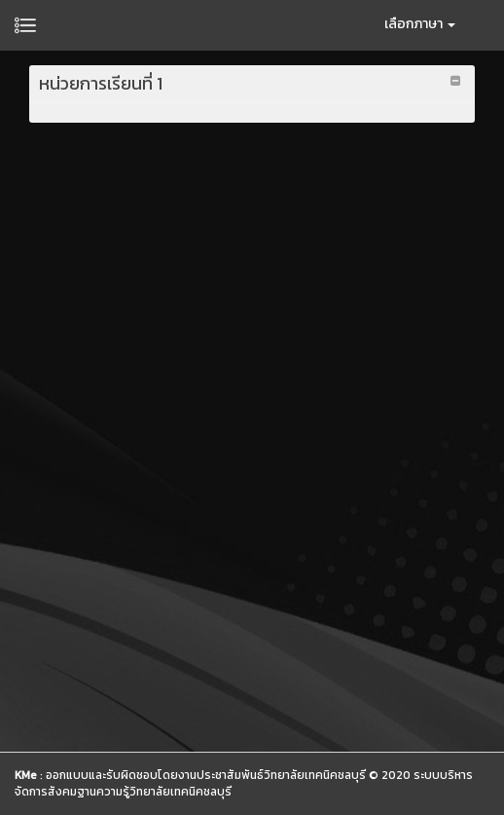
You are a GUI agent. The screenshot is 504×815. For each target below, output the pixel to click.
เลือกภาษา (420, 24)
